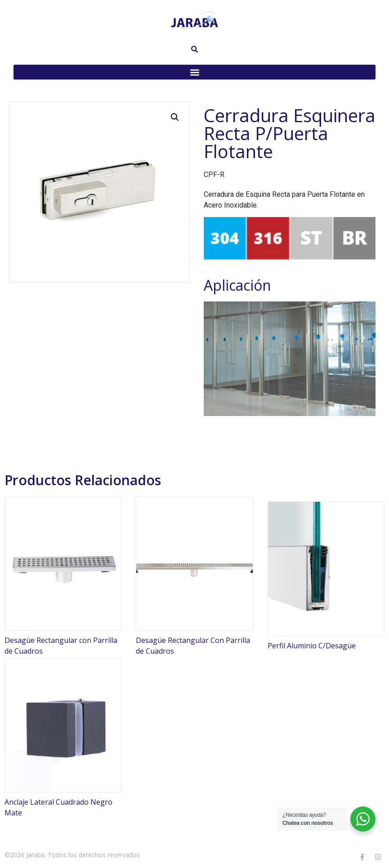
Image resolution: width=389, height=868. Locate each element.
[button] (194, 72)
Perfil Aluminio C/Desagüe (312, 646)
